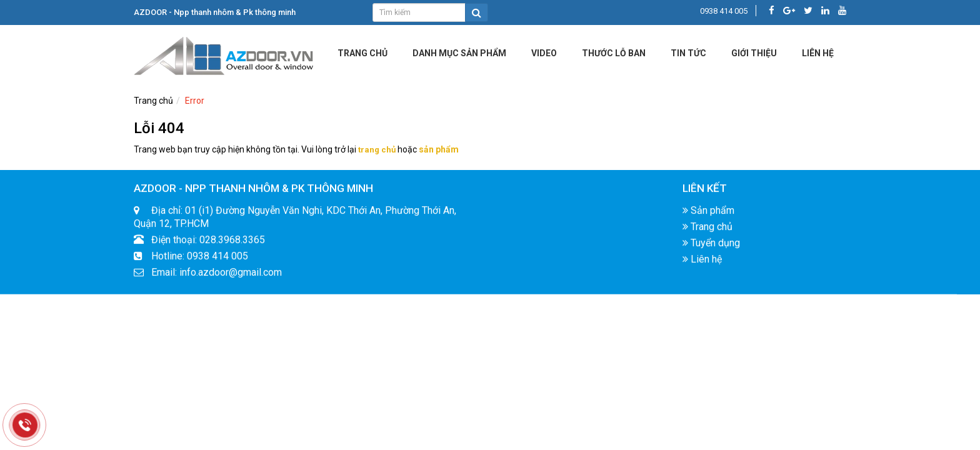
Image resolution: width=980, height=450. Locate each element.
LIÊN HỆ (818, 53)
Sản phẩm (708, 214)
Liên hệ (702, 263)
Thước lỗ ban (614, 53)
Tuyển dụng (711, 247)
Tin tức (688, 53)
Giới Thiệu (754, 53)
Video (544, 53)
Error (195, 101)
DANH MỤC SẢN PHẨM (459, 53)
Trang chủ (362, 53)
